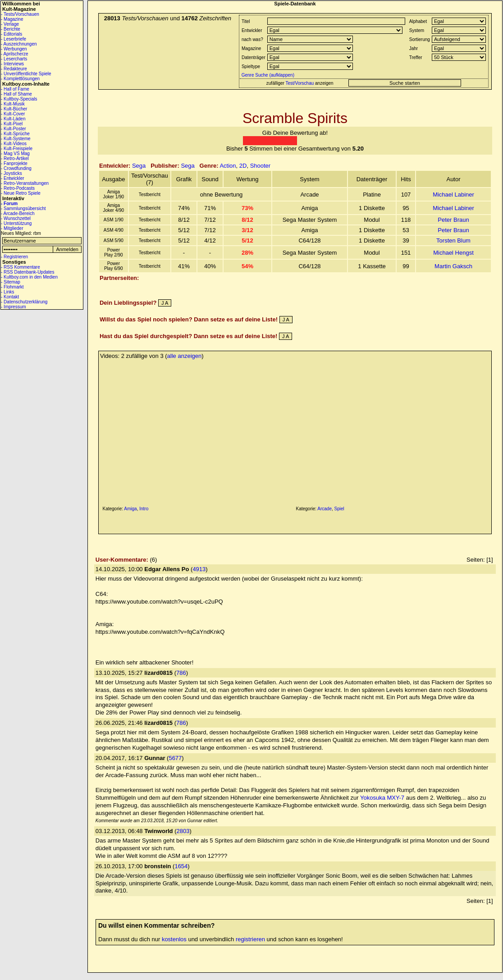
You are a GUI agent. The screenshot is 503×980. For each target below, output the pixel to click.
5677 (175, 758)
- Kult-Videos (14, 144)
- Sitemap (11, 282)
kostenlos (174, 939)
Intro (144, 509)
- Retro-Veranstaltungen (25, 183)
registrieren (250, 939)
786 (181, 673)
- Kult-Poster (14, 129)
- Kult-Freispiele (17, 149)
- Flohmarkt (12, 287)
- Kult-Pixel (12, 124)
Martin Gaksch (453, 266)
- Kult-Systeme (16, 139)
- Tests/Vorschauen (20, 14)
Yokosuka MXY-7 (382, 798)
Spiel (339, 509)
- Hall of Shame (16, 94)
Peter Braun (453, 220)
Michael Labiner (453, 195)
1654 (181, 866)
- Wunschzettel (16, 218)
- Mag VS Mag (15, 153)
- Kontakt (10, 297)
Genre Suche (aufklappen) (267, 75)
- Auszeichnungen (19, 44)
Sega (139, 166)
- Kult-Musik (13, 104)
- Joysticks (11, 173)
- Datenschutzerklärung (24, 302)
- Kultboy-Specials (19, 99)
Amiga (130, 509)
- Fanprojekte (14, 163)
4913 (199, 569)
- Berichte (11, 29)
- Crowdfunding (16, 168)
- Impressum (14, 307)
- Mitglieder (12, 228)
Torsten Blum (453, 240)
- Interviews (12, 64)
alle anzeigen (185, 356)
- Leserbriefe (14, 39)
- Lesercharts (14, 59)
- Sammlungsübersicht (23, 208)
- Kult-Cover (13, 114)
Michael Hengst (453, 253)
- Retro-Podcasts (18, 188)
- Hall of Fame (15, 89)
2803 (183, 831)
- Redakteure (14, 69)
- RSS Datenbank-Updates (27, 272)
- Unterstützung (16, 223)
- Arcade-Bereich (18, 213)
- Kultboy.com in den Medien (29, 277)
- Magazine (12, 19)
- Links (7, 292)
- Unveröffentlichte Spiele (26, 74)
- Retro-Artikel (15, 158)
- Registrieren (14, 257)
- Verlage (10, 24)
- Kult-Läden (13, 119)
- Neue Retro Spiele (21, 193)
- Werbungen (14, 49)
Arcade (325, 509)
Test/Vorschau (300, 83)
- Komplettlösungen (20, 79)
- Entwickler (13, 178)
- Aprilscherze (15, 54)
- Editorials (11, 34)
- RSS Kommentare (21, 267)
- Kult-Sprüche (15, 134)
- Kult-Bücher (14, 109)
